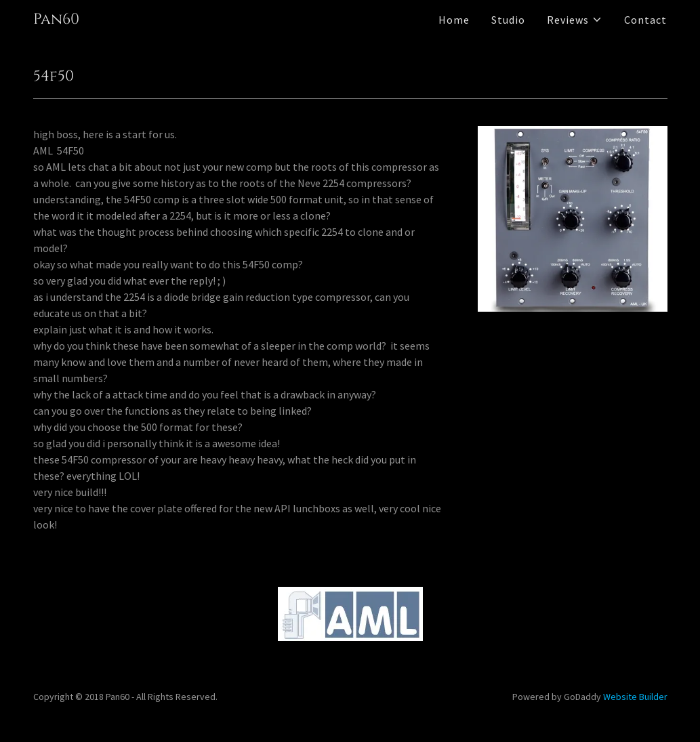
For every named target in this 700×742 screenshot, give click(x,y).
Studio (508, 20)
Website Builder (635, 697)
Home (454, 20)
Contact (645, 20)
